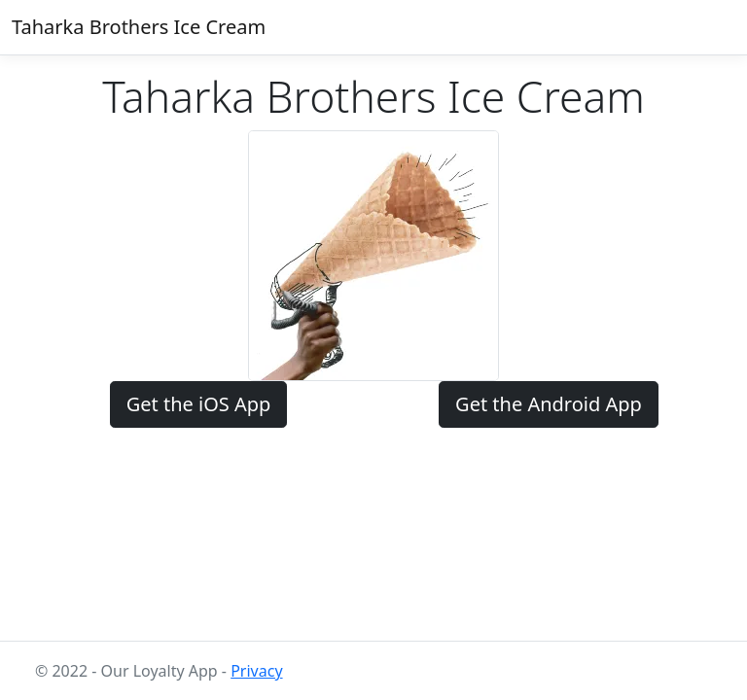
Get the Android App (549, 404)
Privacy (256, 671)
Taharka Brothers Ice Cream (139, 27)
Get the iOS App (199, 404)
